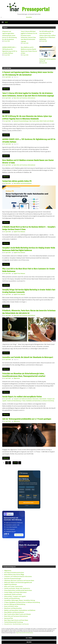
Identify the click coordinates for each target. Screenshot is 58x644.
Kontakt (29, 635)
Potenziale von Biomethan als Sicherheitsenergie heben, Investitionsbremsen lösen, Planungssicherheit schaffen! (24, 375)
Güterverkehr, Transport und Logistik (15, 596)
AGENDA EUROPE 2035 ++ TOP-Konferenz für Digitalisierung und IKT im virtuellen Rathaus (29, 141)
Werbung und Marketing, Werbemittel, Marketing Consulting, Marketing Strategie (28, 628)
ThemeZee (23, 642)
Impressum (22, 635)
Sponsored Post (9, 618)
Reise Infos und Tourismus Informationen (24, 98)
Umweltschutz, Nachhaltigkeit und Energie (16, 624)
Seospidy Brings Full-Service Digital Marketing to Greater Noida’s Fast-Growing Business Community (29, 291)
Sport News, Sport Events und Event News (16, 620)
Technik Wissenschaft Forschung (13, 622)
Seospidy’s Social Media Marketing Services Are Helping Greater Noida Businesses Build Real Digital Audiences (29, 249)
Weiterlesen (6, 89)
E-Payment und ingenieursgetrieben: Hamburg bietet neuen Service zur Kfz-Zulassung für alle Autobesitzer (9, 35)
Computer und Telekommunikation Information (26, 399)
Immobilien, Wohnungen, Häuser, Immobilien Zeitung (20, 600)
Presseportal (36, 9)
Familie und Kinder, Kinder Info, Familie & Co (17, 588)
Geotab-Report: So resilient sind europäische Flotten (22, 397)
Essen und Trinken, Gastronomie (13, 586)
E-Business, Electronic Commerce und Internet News (19, 580)
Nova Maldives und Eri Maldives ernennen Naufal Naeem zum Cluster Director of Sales (28, 162)
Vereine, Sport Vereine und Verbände (15, 626)
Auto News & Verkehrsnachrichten (14, 573)
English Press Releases (19, 232)
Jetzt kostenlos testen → (29, 503)
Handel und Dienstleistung (14, 401)
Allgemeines (17, 378)
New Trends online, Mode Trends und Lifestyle (41, 121)
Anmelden (29, 17)
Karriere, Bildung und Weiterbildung (15, 604)
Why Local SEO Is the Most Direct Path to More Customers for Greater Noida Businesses (29, 270)
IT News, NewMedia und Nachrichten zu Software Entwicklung (38, 401)
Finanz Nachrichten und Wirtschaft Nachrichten (18, 590)
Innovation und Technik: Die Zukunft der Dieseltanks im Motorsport (28, 357)
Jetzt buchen (19, 535)
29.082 (15, 463)
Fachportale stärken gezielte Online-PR (17, 181)
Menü (6, 22)
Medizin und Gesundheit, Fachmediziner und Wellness (20, 610)
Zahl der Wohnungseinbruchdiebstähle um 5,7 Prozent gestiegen (27, 419)
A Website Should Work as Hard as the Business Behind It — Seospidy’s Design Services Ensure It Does (29, 228)
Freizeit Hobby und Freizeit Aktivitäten (15, 592)
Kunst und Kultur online (11, 606)
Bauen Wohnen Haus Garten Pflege (14, 574)
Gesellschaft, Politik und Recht (13, 594)
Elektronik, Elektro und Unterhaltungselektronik (18, 582)
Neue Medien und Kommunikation (23, 183)
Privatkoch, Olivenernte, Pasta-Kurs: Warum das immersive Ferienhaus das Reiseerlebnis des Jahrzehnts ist (29, 312)
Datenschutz (36, 635)
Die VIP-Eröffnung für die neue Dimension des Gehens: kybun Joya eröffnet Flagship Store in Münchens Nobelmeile (48, 35)
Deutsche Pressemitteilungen (21, 121)
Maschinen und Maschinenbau (13, 608)
